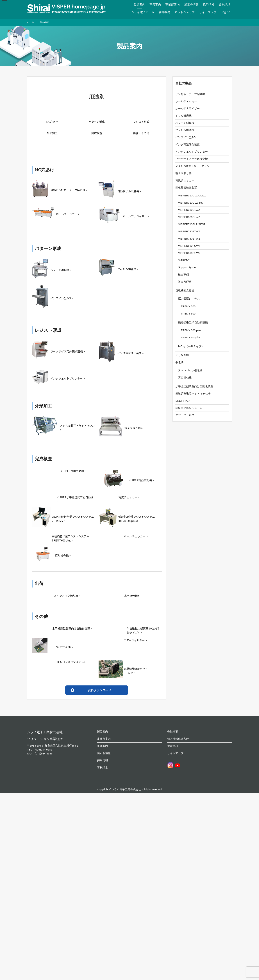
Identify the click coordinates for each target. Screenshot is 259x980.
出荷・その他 (141, 133)
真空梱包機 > (132, 596)
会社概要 (164, 12)
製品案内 (139, 5)
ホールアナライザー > (136, 216)
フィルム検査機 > (128, 269)
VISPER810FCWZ (189, 246)
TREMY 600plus (191, 337)
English (225, 12)
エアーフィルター (186, 415)
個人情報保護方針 (178, 744)
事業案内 (155, 5)
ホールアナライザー (188, 108)
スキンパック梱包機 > (67, 596)
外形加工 (52, 133)
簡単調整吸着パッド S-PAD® (193, 393)
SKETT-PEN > (65, 647)
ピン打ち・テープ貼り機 (190, 94)
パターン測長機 (185, 123)
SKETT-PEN (183, 401)
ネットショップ (185, 12)
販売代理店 (185, 282)
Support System (188, 267)
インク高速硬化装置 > (130, 353)
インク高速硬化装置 (188, 144)
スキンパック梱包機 (190, 370)
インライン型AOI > (62, 298)
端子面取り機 (183, 173)
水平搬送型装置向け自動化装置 (194, 386)
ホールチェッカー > (68, 214)
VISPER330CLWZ (189, 210)
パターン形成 (97, 122)
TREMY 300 (188, 306)
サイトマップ (208, 12)
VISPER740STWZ (189, 239)
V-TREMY (184, 260)
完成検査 (97, 133)
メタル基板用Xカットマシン (192, 166)
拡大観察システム (189, 298)
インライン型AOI (186, 137)
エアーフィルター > (135, 640)
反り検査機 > (63, 555)
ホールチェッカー (186, 101)
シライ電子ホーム (143, 12)
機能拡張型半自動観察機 (193, 322)
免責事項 (173, 751)
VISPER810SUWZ (189, 253)
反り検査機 (182, 355)
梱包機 (179, 362)
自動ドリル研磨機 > (129, 191)
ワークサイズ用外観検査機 (192, 159)
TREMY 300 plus (191, 330)
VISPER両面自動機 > (141, 480)
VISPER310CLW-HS (190, 203)
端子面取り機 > (134, 428)
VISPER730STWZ (189, 231)
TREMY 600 (188, 314)
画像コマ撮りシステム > (71, 662)
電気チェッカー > (129, 497)
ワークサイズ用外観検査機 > (68, 351)
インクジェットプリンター (192, 152)
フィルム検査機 (185, 130)
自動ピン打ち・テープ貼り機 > (69, 190)
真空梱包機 (185, 377)
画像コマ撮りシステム (189, 408)
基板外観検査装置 (186, 188)
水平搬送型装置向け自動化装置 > (72, 628)
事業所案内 (172, 5)
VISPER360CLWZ (189, 217)
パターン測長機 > (61, 270)
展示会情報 (191, 5)
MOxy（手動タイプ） (191, 346)
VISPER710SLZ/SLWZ (192, 224)
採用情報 (209, 5)
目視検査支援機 (185, 291)
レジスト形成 (141, 122)
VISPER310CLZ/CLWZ (192, 195)
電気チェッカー (185, 180)
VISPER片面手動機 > (74, 471)
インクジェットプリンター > (68, 378)
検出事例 (183, 275)
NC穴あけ (52, 122)
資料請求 (224, 5)
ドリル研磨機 (183, 116)
